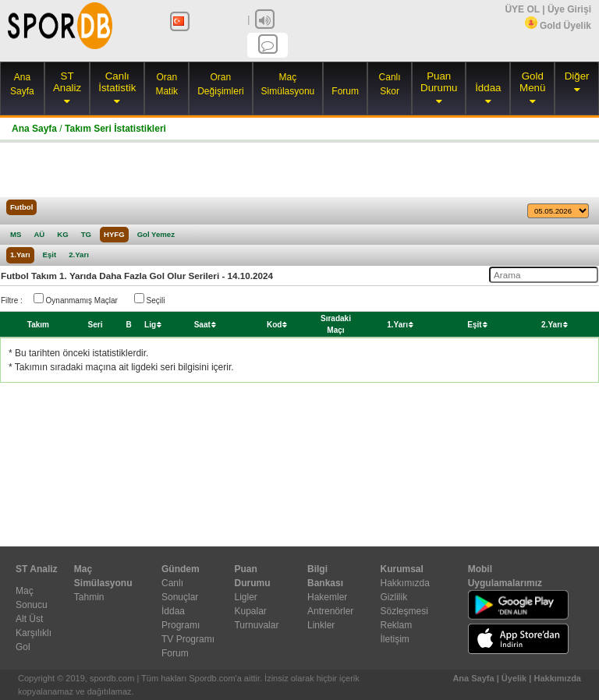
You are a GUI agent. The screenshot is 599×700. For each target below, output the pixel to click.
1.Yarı (20, 255)
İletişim (394, 639)
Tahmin (89, 597)
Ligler (245, 597)
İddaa (488, 88)
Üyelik (514, 678)
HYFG (114, 234)
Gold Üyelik (558, 26)
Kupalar (250, 611)
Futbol (21, 207)
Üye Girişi (569, 9)
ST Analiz (67, 82)
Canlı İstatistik (117, 82)
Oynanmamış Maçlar (76, 299)
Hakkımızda (404, 583)
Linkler (321, 625)
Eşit (50, 255)
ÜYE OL (522, 9)
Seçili (150, 299)
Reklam (396, 625)
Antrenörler (330, 611)
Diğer (577, 76)
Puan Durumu (439, 82)
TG (86, 234)
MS (16, 234)
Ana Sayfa (34, 129)
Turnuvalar (256, 625)
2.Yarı (79, 255)
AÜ (39, 234)
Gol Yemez (156, 234)
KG (62, 234)
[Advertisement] (299, 170)
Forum (345, 91)
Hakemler (327, 597)
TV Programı (188, 639)
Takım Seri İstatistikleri (115, 129)
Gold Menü (532, 82)
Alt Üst (29, 619)
